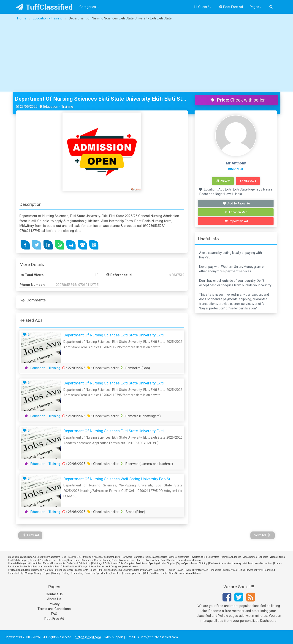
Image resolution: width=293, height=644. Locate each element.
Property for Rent (48, 560)
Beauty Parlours (144, 570)
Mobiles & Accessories (95, 557)
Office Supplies (126, 563)
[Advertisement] (146, 57)
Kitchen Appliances (231, 557)
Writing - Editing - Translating (68, 573)
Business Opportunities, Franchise (103, 573)
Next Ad (262, 535)
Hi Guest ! (203, 7)
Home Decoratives (263, 563)
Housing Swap (66, 560)
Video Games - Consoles (256, 557)
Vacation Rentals (176, 560)
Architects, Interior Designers (58, 570)
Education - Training (45, 368)
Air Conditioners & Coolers (47, 557)
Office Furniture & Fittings (74, 567)
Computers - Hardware (120, 557)
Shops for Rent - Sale (155, 560)
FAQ (54, 614)
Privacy (54, 604)
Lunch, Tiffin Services (101, 570)
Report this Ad (236, 221)
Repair (47, 573)
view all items (277, 557)
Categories (89, 7)
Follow (223, 181)
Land (78, 560)
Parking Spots (110, 560)
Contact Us (54, 594)
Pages (256, 7)
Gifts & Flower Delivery (250, 570)
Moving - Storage (34, 573)
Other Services (176, 573)
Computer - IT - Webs (164, 570)
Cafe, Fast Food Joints (156, 573)
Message (248, 181)
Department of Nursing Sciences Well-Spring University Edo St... (118, 479)
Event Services (201, 570)
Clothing (203, 563)
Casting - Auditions (123, 570)
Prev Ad (31, 535)
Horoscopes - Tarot (133, 573)
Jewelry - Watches (243, 563)
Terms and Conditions (54, 609)
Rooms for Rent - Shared (131, 560)
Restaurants (82, 570)
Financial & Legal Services (223, 570)
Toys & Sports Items (187, 563)
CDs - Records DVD (72, 557)
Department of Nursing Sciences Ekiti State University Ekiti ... (115, 335)
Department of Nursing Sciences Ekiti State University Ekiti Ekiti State (102, 99)
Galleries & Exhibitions (79, 563)
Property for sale (29, 560)
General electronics (179, 557)
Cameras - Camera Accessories (151, 557)
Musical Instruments (54, 563)
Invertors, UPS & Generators (205, 557)
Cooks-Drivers (184, 570)
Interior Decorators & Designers (105, 567)
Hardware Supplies (49, 567)
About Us (54, 599)
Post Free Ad (231, 7)
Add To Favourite (236, 203)
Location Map (236, 212)
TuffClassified (44, 7)
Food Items (142, 563)
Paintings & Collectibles (105, 563)
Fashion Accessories (220, 563)
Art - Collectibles (33, 563)
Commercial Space (92, 560)
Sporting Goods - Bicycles (162, 563)
